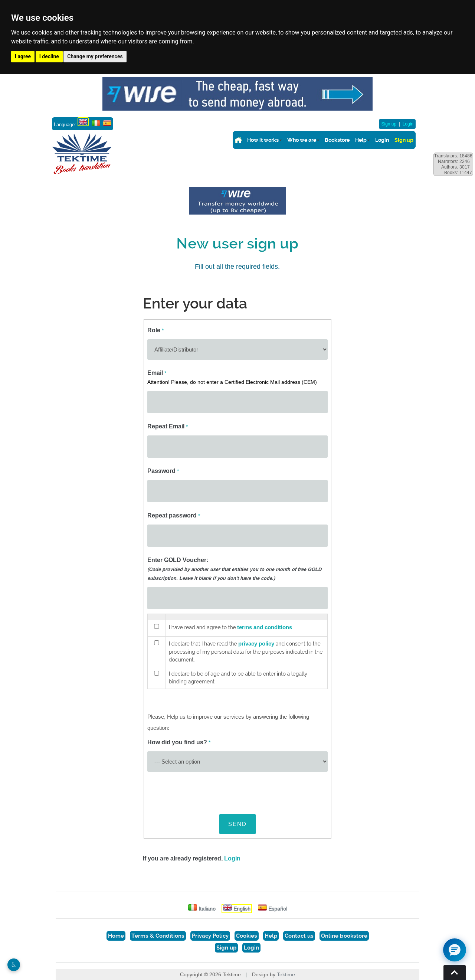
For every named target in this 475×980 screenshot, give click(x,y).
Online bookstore (344, 936)
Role (155, 330)
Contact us (299, 936)
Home (116, 936)
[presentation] (204, 791)
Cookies (247, 936)
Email (232, 377)
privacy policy (256, 644)
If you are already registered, (192, 858)
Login (408, 124)
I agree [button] (23, 56)
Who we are (302, 140)
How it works (263, 140)
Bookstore (337, 140)
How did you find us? (179, 742)
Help (361, 140)
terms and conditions (265, 627)
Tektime (286, 974)
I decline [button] (49, 56)
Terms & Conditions (158, 936)
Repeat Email (168, 426)
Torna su (455, 973)
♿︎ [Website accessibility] (14, 965)
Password (163, 471)
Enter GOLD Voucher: (234, 569)
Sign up (389, 124)
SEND (237, 824)
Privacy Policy (210, 936)
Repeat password (174, 515)
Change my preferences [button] (95, 56)
